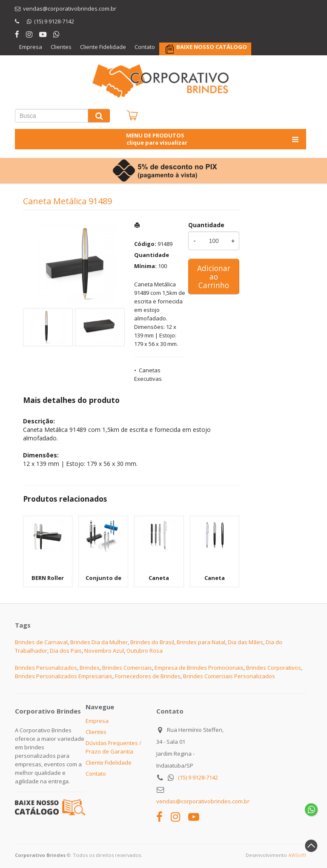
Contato (145, 47)
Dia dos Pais (66, 651)
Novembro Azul (104, 651)
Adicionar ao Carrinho (214, 277)
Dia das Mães (245, 642)
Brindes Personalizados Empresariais (64, 676)
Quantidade (206, 225)
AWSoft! (297, 855)
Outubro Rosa (145, 651)
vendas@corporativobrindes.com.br (203, 801)
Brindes (90, 668)
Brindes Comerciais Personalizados (229, 676)
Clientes (61, 47)
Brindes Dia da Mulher (99, 642)
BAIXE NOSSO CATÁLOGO (212, 47)
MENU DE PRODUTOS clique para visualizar (213, 139)
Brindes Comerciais (127, 668)
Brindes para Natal (201, 642)
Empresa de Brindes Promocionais (199, 668)
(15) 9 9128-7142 (198, 777)
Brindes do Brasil (152, 642)
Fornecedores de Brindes (148, 676)
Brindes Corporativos (274, 668)
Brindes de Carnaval (41, 642)
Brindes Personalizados (46, 668)
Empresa (31, 47)
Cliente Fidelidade (103, 47)
